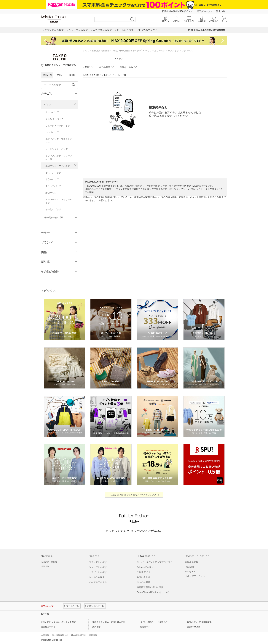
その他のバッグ (53, 209)
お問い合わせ (143, 577)
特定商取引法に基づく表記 (150, 587)
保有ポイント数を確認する (199, 622)
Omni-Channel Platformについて (153, 592)
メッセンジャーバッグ (57, 149)
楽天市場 (221, 11)
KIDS (72, 75)
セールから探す (97, 577)
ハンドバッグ (52, 132)
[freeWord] (60, 85)
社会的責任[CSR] (79, 635)
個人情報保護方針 (60, 635)
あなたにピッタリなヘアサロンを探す (58, 622)
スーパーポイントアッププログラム (155, 562)
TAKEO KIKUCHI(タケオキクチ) (127, 51)
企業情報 (45, 635)
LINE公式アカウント (195, 576)
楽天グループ (203, 11)
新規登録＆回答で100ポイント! (177, 11)
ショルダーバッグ (54, 119)
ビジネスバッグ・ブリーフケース (59, 157)
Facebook (190, 567)
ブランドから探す (98, 562)
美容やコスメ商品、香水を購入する (109, 622)
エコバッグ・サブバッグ (58, 166)
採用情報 (93, 635)
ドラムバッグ (52, 179)
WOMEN (47, 75)
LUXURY (45, 566)
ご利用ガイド (143, 572)
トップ (86, 51)
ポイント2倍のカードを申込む (154, 622)
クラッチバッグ (53, 186)
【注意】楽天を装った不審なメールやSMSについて (134, 495)
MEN (60, 75)
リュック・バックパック (58, 126)
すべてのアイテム (98, 582)
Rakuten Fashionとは (147, 567)
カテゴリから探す (98, 572)
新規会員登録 (192, 562)
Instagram (190, 572)
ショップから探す (98, 567)
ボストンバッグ (53, 173)
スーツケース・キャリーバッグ (59, 201)
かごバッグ (51, 193)
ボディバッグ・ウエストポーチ (59, 141)
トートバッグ (52, 112)
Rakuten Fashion (100, 51)
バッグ (48, 104)
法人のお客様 (143, 582)
